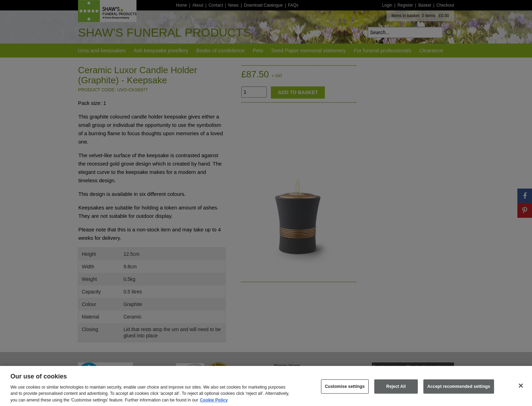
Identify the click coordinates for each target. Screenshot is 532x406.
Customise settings (345, 393)
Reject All (396, 393)
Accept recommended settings (459, 393)
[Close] (521, 392)
